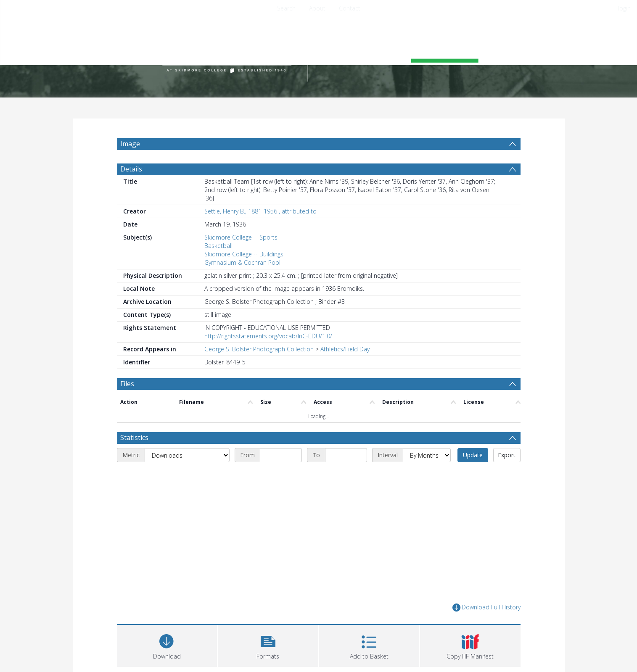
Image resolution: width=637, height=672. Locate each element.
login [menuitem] (624, 8)
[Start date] (281, 455)
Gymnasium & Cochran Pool (242, 262)
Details (131, 169)
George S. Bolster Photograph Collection (259, 349)
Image (130, 144)
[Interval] (427, 455)
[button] (268, 645)
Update (473, 455)
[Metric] (187, 455)
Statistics (134, 437)
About (317, 8)
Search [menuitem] (286, 8)
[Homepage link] (319, 53)
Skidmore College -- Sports (241, 237)
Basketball (218, 246)
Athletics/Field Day (345, 349)
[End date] (346, 455)
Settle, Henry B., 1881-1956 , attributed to (260, 211)
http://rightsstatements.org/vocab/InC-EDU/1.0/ (268, 336)
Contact (350, 8)
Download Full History (486, 607)
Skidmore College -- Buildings (244, 254)
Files (127, 384)
